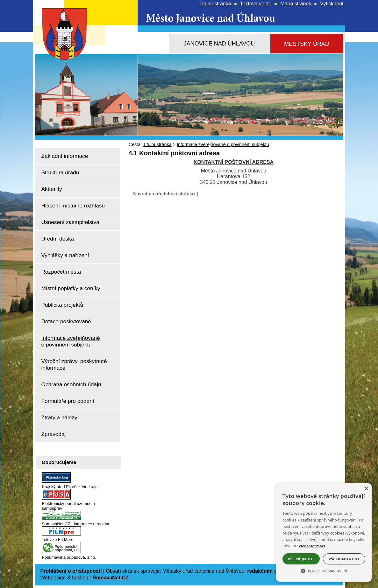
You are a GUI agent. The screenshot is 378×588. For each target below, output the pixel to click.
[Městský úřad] (307, 44)
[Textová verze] (256, 4)
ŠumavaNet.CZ (111, 578)
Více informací (312, 546)
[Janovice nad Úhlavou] (219, 44)
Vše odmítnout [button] (344, 559)
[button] (324, 570)
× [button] (366, 489)
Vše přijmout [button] (301, 559)
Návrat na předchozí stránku (164, 194)
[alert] (324, 532)
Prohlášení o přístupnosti (71, 571)
